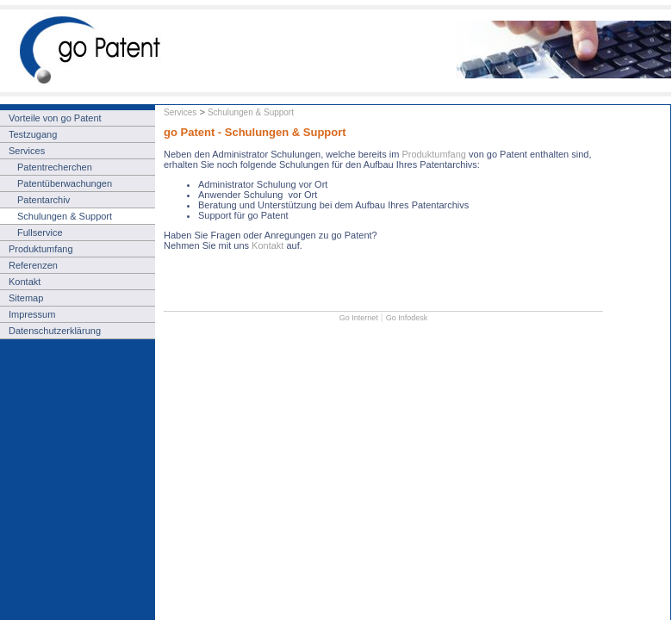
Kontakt (268, 245)
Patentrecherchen (55, 167)
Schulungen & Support (251, 112)
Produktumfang (435, 154)
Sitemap (26, 298)
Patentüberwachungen (65, 183)
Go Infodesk (407, 318)
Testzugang (33, 134)
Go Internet (359, 318)
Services (180, 112)
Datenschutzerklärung (55, 331)
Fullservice (40, 232)
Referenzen (33, 265)
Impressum (32, 314)
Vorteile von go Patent (55, 118)
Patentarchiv (44, 200)
